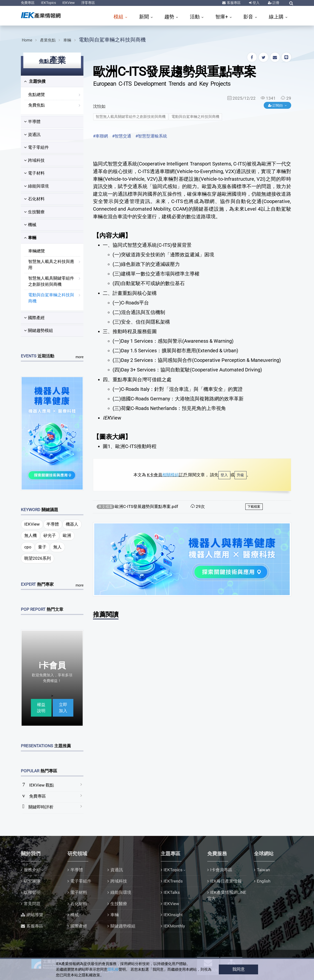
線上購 (277, 17)
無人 (57, 547)
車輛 (67, 40)
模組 (119, 17)
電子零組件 (36, 147)
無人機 (31, 535)
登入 (256, 3)
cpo (28, 547)
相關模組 (170, 475)
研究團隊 (32, 881)
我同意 (239, 969)
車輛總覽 (37, 251)
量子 (42, 547)
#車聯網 (100, 136)
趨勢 (170, 17)
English (264, 881)
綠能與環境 (36, 186)
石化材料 (34, 199)
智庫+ (222, 17)
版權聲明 (32, 892)
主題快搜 (35, 81)
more (79, 357)
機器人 (72, 524)
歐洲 (67, 535)
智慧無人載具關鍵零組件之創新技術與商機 (51, 281)
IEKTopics (48, 3)
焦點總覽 (37, 95)
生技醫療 (34, 212)
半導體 (32, 122)
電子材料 (34, 173)
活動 (195, 17)
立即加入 (63, 708)
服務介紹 (32, 870)
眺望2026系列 (38, 558)
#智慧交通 (122, 136)
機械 (30, 225)
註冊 (276, 3)
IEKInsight (173, 915)
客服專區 (233, 3)
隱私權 (113, 969)
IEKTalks (172, 892)
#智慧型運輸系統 (151, 136)
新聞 (145, 17)
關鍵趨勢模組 (39, 330)
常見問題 (32, 904)
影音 (249, 17)
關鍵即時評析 (41, 807)
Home (27, 40)
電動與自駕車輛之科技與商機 (112, 40)
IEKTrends (173, 881)
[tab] (52, 82)
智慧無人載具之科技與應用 (51, 265)
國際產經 (34, 318)
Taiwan (263, 870)
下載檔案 (254, 507)
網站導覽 (35, 915)
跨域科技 (34, 160)
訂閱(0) (276, 105)
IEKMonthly (174, 926)
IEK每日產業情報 (226, 881)
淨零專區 (88, 3)
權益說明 (41, 708)
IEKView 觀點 (42, 785)
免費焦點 (37, 105)
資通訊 (32, 135)
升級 (240, 475)
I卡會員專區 (221, 870)
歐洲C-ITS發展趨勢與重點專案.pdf (146, 506)
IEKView (69, 3)
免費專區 (28, 3)
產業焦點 (48, 40)
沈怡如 (99, 106)
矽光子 (50, 535)
